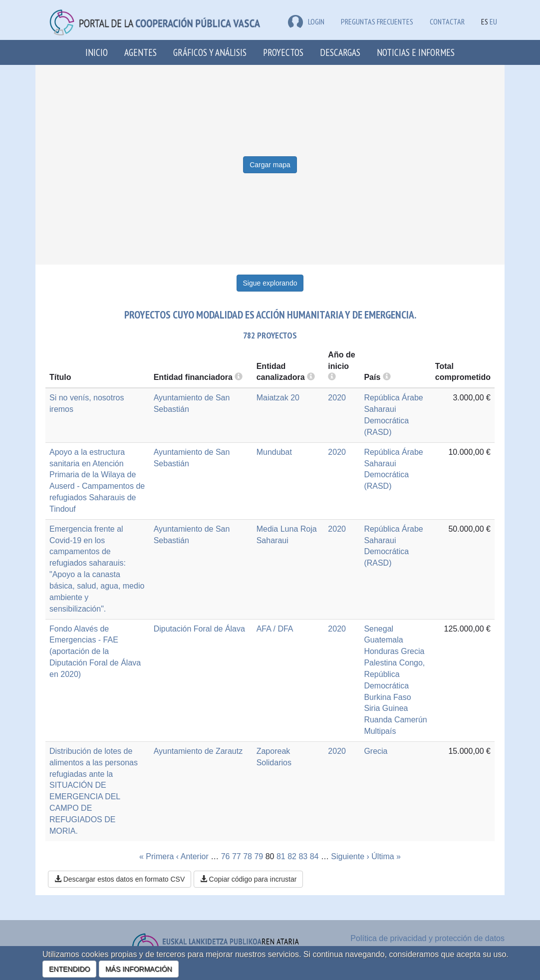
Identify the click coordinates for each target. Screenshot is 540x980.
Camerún (411, 720)
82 (292, 856)
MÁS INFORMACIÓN (139, 969)
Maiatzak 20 (278, 398)
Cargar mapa (270, 165)
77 (237, 856)
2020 (337, 398)
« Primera (156, 856)
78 (248, 856)
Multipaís (380, 731)
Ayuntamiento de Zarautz (198, 751)
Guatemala (383, 640)
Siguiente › (350, 856)
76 (226, 856)
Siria (372, 708)
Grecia (412, 651)
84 (314, 856)
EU (493, 21)
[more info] (332, 377)
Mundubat (274, 452)
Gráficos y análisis (210, 52)
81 (281, 856)
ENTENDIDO (69, 969)
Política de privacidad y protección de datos (427, 938)
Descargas (340, 52)
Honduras (381, 651)
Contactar (447, 21)
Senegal (379, 629)
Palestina (380, 663)
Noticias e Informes (416, 52)
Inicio (97, 52)
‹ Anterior (192, 856)
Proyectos (283, 52)
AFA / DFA (275, 629)
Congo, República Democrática (394, 674)
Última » (386, 856)
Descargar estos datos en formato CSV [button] (120, 879)
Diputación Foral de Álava (199, 629)
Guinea (395, 708)
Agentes (140, 52)
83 (303, 856)
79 (259, 856)
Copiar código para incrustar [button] (249, 879)
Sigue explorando (270, 283)
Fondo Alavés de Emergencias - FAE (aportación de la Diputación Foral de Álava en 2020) (95, 652)
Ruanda (378, 720)
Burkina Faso (387, 697)
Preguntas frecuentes (377, 21)
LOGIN (306, 21)
